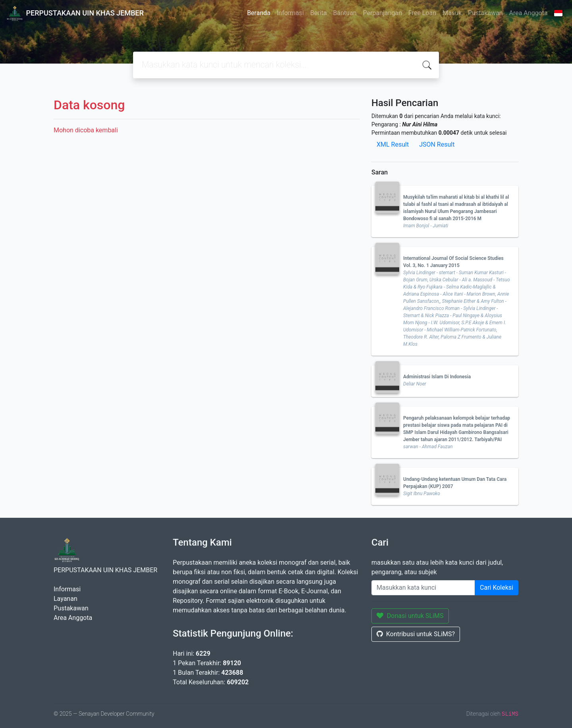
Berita (319, 13)
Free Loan (422, 13)
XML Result (393, 144)
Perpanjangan (383, 13)
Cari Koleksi (497, 588)
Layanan (66, 599)
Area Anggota (529, 13)
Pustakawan (485, 13)
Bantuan (345, 13)
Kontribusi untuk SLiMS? (416, 634)
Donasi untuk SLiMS (410, 616)
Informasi (290, 13)
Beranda (259, 13)
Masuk (452, 13)
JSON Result (437, 144)
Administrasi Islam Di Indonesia (437, 377)
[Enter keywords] (423, 588)
